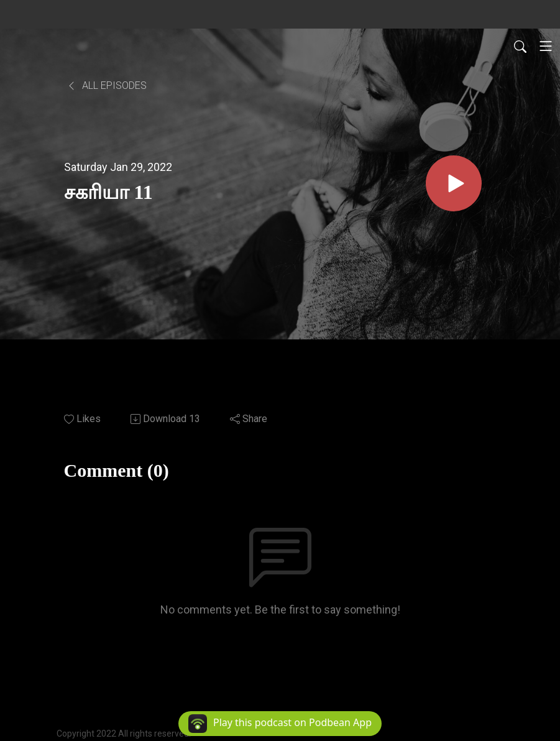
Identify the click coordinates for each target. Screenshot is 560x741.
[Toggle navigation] (546, 46)
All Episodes (107, 85)
